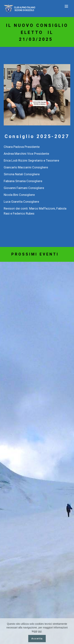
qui (40, 631)
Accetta (37, 639)
